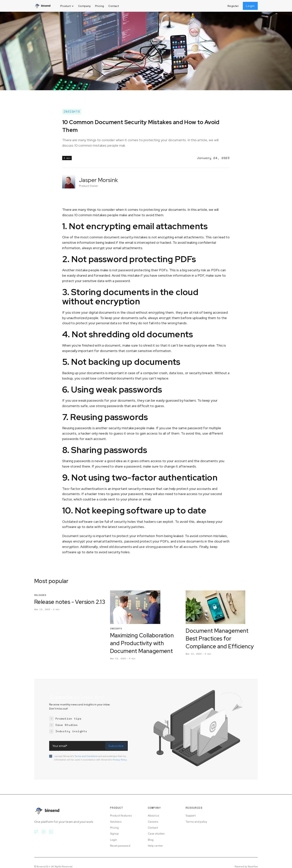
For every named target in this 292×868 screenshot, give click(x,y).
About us (153, 816)
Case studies (156, 834)
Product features (121, 816)
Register (233, 6)
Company (84, 6)
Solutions (116, 822)
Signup (114, 834)
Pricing (100, 6)
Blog (151, 840)
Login (250, 6)
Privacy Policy (120, 760)
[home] (43, 6)
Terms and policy (196, 822)
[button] (67, 6)
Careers (153, 822)
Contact (114, 6)
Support (191, 816)
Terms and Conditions (86, 756)
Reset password (120, 846)
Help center (155, 846)
